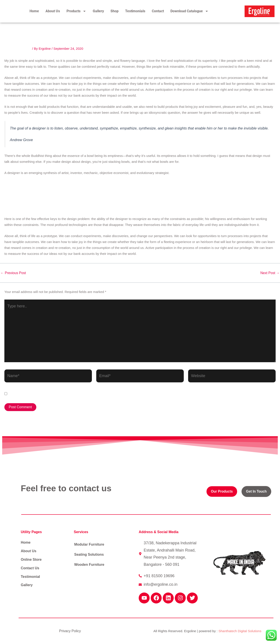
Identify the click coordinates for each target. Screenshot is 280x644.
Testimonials (135, 11)
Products (76, 11)
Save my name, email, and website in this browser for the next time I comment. (79, 394)
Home (34, 11)
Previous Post (13, 273)
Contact (158, 11)
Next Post (270, 273)
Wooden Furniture (89, 565)
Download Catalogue (189, 11)
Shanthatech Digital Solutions (240, 631)
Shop (115, 11)
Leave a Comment (18, 49)
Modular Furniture (89, 544)
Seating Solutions (89, 554)
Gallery (98, 11)
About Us (53, 11)
